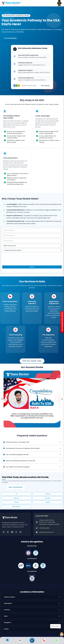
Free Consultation (11, 38)
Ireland (48, 502)
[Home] (11, 3)
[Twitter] (16, 532)
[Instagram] (8, 532)
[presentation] (16, 260)
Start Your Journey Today (32, 361)
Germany (48, 498)
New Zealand (16, 507)
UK (16, 494)
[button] (2, 399)
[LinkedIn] (20, 532)
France (16, 502)
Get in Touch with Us (16, 487)
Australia (16, 498)
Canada (48, 494)
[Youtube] (12, 532)
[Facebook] (4, 532)
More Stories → (46, 85)
